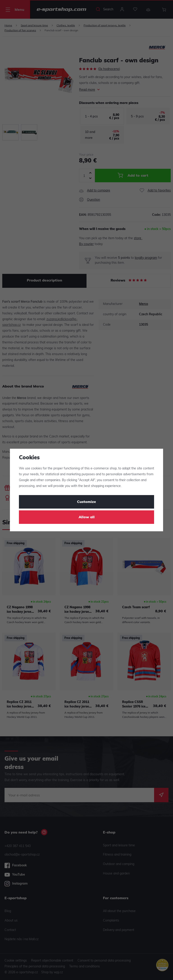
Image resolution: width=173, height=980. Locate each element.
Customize (86, 502)
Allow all (87, 517)
